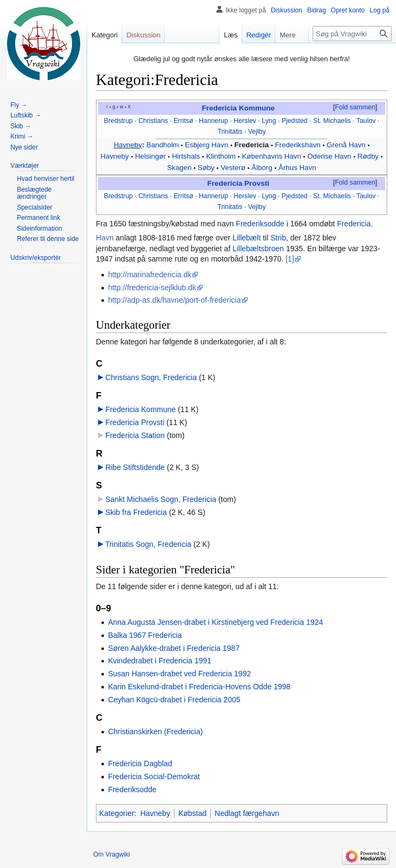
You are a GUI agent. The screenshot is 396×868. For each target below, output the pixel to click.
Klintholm (221, 156)
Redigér (254, 35)
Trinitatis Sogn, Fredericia (148, 544)
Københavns (262, 156)
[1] (290, 259)
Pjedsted (295, 121)
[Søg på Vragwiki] (352, 34)
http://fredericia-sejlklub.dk (152, 288)
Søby (206, 168)
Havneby (128, 145)
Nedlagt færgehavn (247, 813)
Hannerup (213, 121)
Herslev (245, 121)
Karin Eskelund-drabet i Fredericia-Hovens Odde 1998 (199, 687)
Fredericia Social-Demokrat (154, 776)
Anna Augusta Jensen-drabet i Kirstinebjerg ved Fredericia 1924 (215, 622)
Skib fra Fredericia (136, 512)
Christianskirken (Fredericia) (155, 732)
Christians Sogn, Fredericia (151, 377)
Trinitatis (230, 132)
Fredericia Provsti (238, 183)
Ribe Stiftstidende (135, 467)
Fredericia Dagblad (140, 763)
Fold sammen (355, 107)
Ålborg (262, 168)
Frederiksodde (260, 224)
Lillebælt (246, 238)
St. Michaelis (332, 121)
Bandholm (163, 145)
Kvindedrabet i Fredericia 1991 (160, 661)
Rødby (368, 156)
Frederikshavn (297, 145)
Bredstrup (118, 121)
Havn (220, 145)
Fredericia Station (135, 435)
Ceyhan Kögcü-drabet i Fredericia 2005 (174, 700)
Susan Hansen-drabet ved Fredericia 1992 (179, 674)
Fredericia (252, 145)
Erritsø (183, 121)
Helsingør (150, 156)
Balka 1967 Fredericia (145, 635)
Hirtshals (186, 156)
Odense (320, 156)
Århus (288, 168)
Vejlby (257, 132)
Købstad (192, 813)
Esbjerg (197, 145)
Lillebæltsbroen (258, 249)
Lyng (269, 121)
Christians (153, 121)
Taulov (366, 121)
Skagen (179, 168)
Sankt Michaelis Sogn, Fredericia (161, 499)
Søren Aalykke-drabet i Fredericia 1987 (174, 648)
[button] (355, 108)
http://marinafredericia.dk (150, 275)
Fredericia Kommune (238, 108)
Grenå (337, 145)
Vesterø (233, 168)
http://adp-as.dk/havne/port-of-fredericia (174, 300)
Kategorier (117, 813)
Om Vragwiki (112, 854)
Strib (278, 238)
